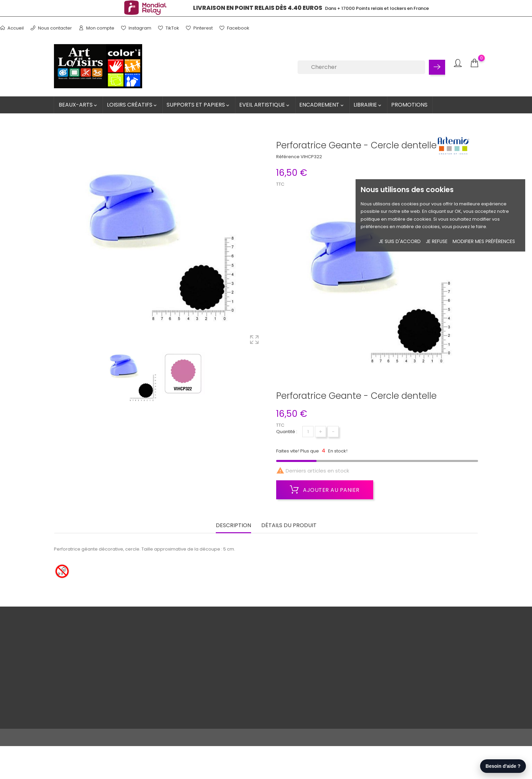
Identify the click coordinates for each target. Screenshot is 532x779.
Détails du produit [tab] (289, 524)
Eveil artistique (265, 105)
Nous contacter (51, 28)
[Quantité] (308, 432)
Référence (288, 157)
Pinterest (199, 28)
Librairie (368, 105)
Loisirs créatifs (132, 105)
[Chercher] (361, 67)
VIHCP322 (311, 157)
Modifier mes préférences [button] (484, 241)
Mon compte (97, 28)
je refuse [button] (437, 241)
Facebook (234, 28)
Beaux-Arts (78, 105)
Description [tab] (233, 524)
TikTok (169, 28)
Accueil (12, 28)
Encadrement (322, 105)
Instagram (136, 28)
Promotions (409, 105)
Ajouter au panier (325, 490)
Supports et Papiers (198, 105)
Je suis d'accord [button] (400, 241)
